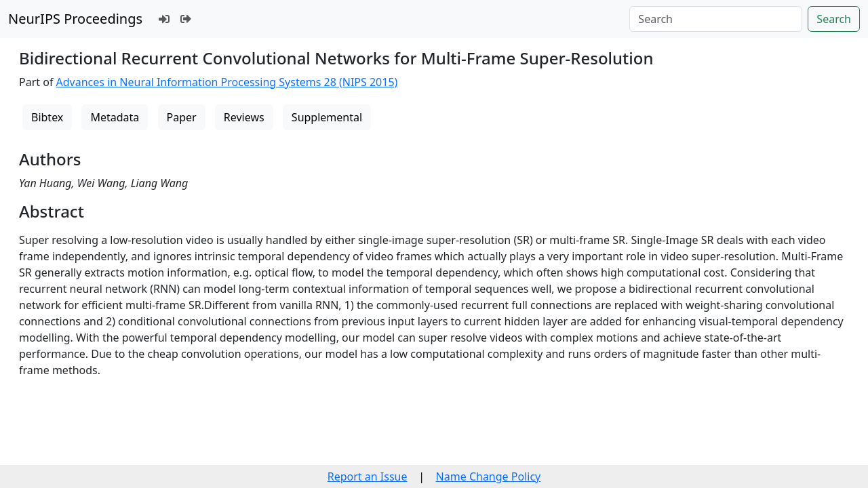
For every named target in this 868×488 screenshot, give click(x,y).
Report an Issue (368, 476)
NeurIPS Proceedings (75, 19)
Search (834, 19)
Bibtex (47, 117)
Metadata (115, 117)
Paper (182, 117)
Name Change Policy (489, 476)
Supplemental (327, 117)
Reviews (244, 117)
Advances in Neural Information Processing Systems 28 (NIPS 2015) (227, 82)
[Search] (716, 19)
